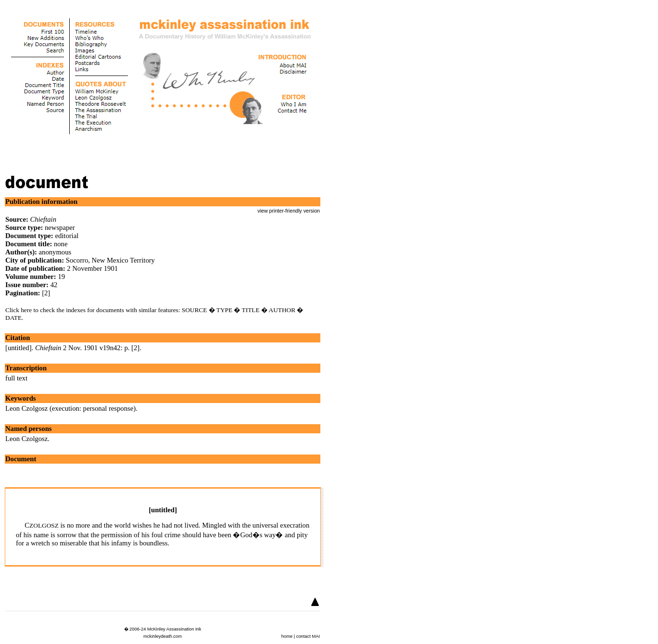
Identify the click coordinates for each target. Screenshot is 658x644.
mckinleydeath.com (163, 636)
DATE (13, 318)
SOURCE (195, 310)
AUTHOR (282, 310)
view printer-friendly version (289, 211)
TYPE (224, 310)
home (287, 636)
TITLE (251, 310)
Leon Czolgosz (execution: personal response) (70, 408)
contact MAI (308, 636)
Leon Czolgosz (26, 439)
